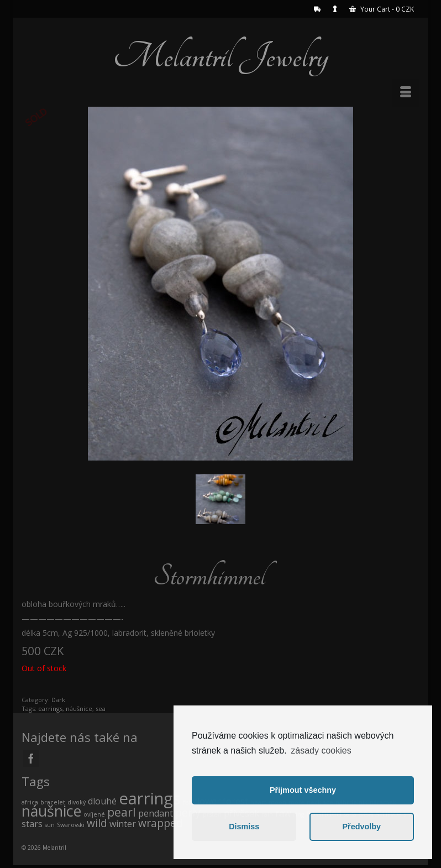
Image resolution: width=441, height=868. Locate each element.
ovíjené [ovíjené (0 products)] (94, 814)
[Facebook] (31, 758)
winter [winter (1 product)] (123, 824)
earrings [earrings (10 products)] (150, 798)
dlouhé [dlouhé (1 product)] (102, 801)
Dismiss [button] (244, 827)
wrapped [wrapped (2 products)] (161, 823)
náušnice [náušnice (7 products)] (51, 811)
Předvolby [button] (361, 827)
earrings (50, 708)
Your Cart (382, 9)
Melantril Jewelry (221, 56)
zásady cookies (321, 751)
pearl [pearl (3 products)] (122, 812)
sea (101, 708)
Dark (58, 700)
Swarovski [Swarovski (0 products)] (71, 825)
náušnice (79, 708)
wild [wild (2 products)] (97, 823)
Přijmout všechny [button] (303, 790)
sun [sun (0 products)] (50, 825)
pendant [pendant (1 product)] (156, 813)
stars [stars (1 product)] (32, 824)
